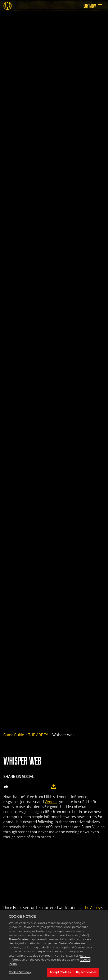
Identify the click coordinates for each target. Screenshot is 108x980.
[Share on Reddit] (6, 787)
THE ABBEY (38, 735)
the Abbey (92, 908)
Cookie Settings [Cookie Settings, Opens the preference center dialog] (20, 972)
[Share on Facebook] (25, 787)
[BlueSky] (44, 787)
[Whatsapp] (33, 787)
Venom (51, 802)
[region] (54, 945)
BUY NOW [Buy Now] (90, 6)
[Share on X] (16, 787)
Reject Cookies (86, 972)
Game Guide (14, 735)
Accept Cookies (60, 972)
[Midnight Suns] (8, 6)
